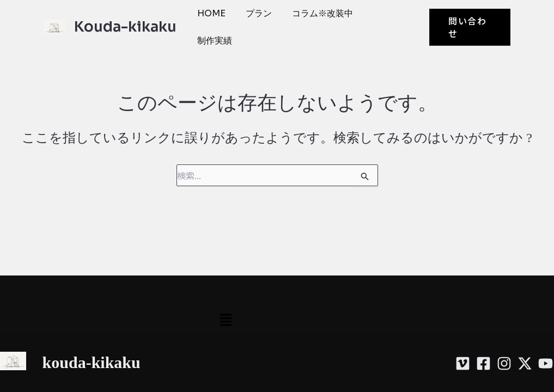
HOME (210, 13)
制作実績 (213, 41)
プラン (253, 13)
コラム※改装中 (313, 13)
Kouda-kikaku (125, 27)
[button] (468, 27)
